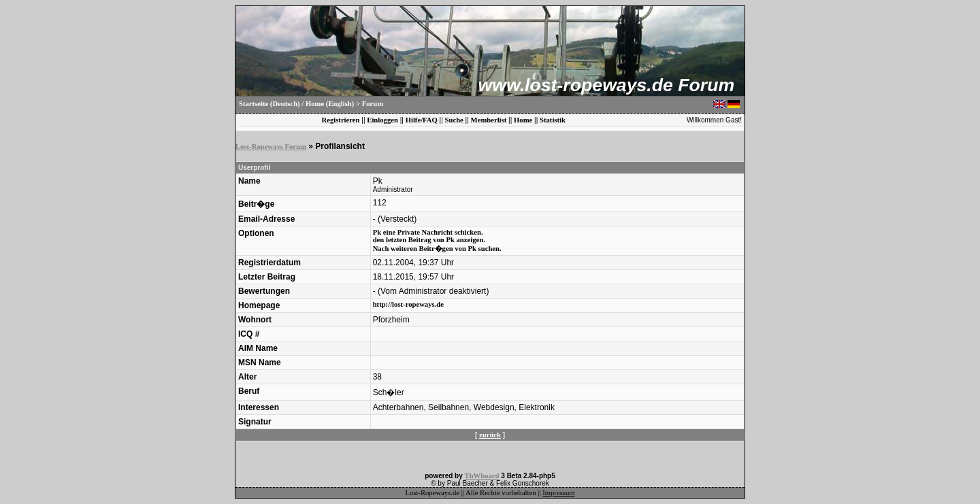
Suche (454, 120)
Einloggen (382, 120)
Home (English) (330, 104)
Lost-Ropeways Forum (271, 147)
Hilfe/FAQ (422, 120)
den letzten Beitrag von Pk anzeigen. (429, 240)
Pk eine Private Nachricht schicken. (428, 232)
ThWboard (482, 476)
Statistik (553, 120)
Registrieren (340, 120)
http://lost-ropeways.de (408, 304)
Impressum (558, 493)
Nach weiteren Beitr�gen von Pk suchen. (437, 249)
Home (523, 120)
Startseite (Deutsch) (269, 104)
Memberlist (489, 120)
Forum (373, 104)
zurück (490, 435)
